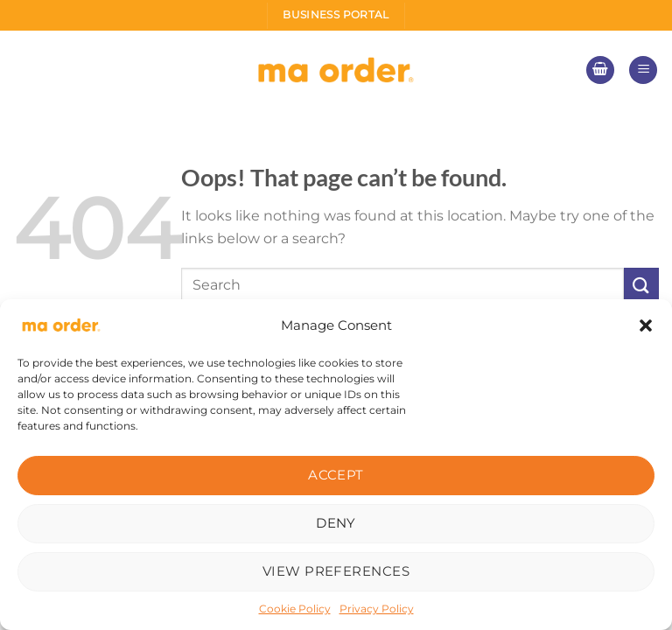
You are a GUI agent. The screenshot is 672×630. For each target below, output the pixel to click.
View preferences (336, 571)
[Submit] (641, 285)
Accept (336, 475)
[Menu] (643, 70)
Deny (336, 523)
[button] (646, 325)
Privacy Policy (377, 609)
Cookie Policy (295, 609)
